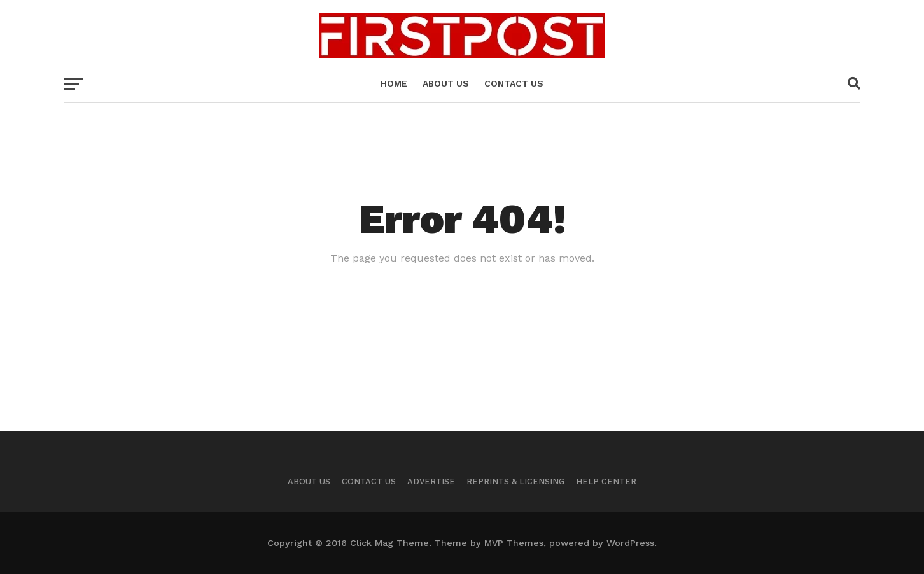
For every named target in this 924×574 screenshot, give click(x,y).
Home (394, 83)
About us (446, 83)
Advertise (431, 481)
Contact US (514, 83)
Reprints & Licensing (515, 481)
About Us (309, 481)
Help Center (606, 481)
